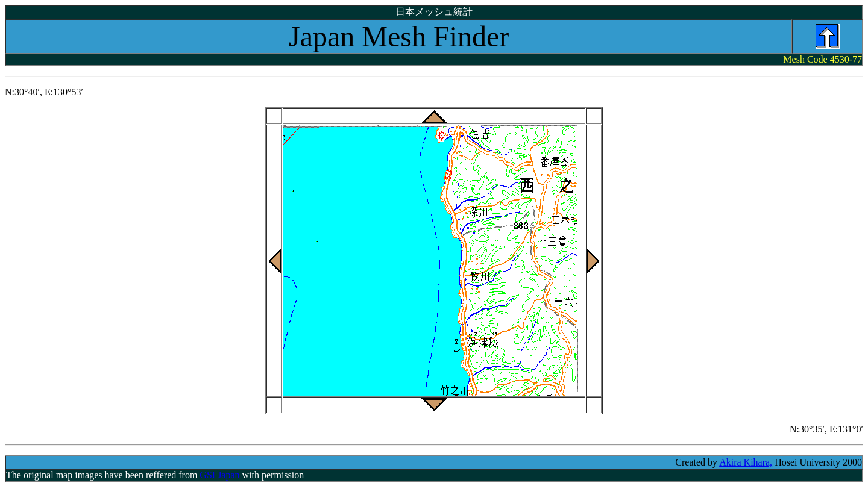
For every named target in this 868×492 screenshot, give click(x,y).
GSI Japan (221, 475)
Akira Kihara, (746, 462)
